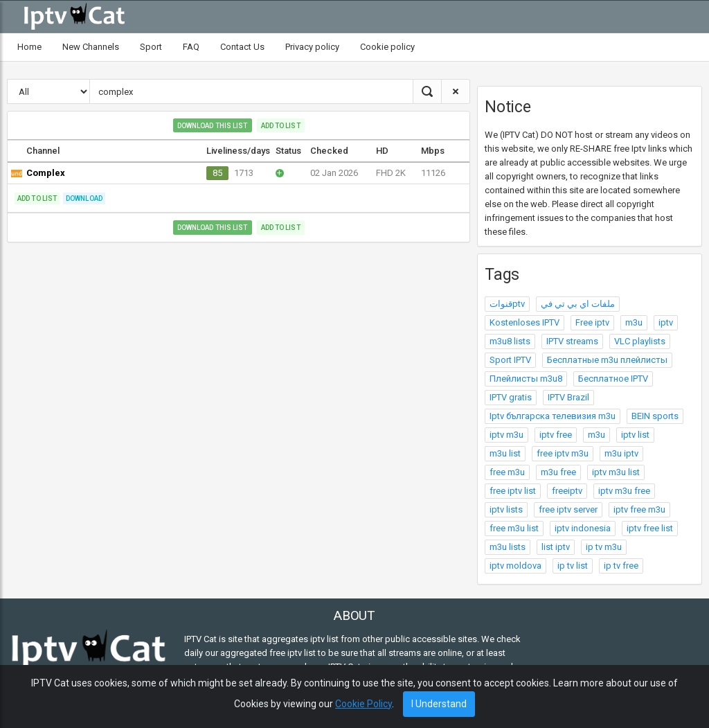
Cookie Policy (364, 704)
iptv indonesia (583, 528)
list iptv (556, 547)
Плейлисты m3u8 (526, 379)
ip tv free (621, 566)
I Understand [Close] (439, 704)
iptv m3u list (616, 472)
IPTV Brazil (568, 397)
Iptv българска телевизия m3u (553, 416)
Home (29, 47)
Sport (151, 47)
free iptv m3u (563, 453)
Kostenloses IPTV (524, 322)
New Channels (91, 47)
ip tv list (573, 566)
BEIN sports (655, 416)
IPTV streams (572, 341)
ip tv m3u (604, 547)
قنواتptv (507, 304)
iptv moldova (515, 566)
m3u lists (508, 547)
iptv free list (650, 528)
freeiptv (567, 491)
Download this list (213, 126)
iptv (666, 322)
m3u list (505, 453)
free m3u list (514, 528)
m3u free (558, 472)
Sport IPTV (510, 360)
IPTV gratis (511, 397)
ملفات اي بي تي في (578, 304)
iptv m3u (506, 435)
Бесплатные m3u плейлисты (607, 360)
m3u (634, 322)
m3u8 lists (510, 341)
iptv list (635, 435)
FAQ (191, 47)
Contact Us (242, 47)
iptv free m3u (639, 509)
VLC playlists (640, 341)
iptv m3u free (624, 491)
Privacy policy (312, 47)
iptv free (556, 435)
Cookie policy (387, 47)
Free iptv (592, 322)
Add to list (281, 126)
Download (84, 198)
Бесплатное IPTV (613, 379)
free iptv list (513, 491)
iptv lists (506, 509)
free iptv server (568, 509)
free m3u (507, 472)
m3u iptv (621, 453)
